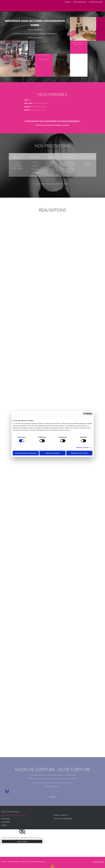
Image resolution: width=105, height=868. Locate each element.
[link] (22, 831)
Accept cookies (22, 841)
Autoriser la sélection (52, 453)
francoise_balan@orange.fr (65, 819)
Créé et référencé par (98, 862)
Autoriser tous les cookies (79, 453)
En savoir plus (45, 59)
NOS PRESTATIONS (80, 2)
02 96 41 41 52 (64, 815)
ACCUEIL (68, 2)
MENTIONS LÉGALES (39, 862)
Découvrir (61, 59)
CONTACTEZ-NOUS (96, 2)
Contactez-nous (53, 191)
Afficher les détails (83, 448)
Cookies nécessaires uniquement (26, 453)
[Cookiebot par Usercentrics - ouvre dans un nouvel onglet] (84, 414)
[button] (52, 797)
